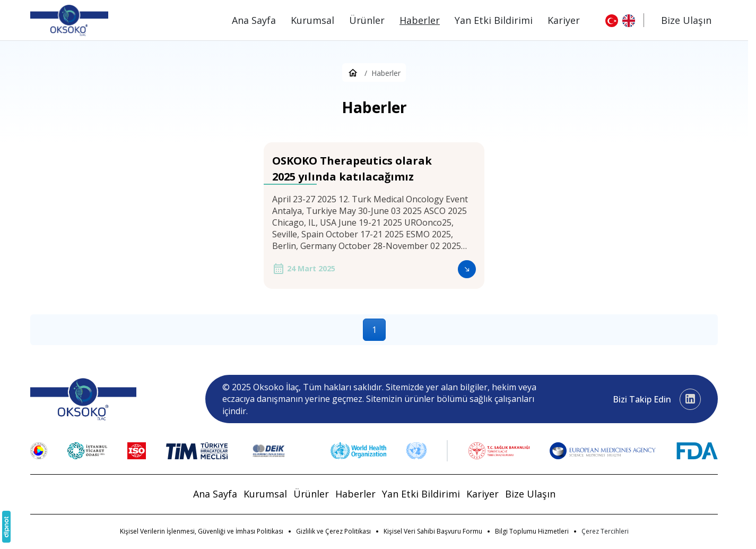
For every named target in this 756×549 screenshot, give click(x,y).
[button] (605, 531)
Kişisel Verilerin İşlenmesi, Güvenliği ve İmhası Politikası (202, 531)
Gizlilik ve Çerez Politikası (333, 531)
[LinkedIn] (690, 399)
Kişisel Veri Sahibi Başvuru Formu (433, 531)
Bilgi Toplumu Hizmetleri (532, 531)
